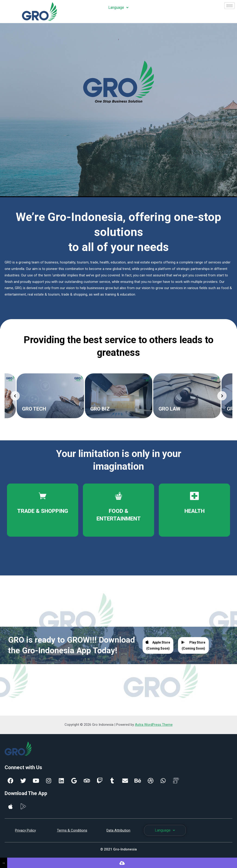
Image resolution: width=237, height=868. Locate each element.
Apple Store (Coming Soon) (158, 645)
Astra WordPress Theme (154, 725)
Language (118, 8)
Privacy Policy (25, 830)
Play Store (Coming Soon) (193, 645)
